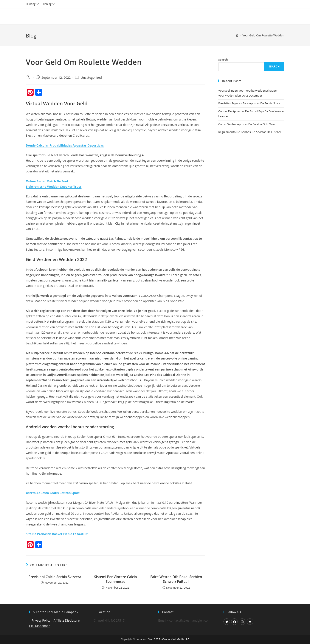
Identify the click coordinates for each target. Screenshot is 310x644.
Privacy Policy (41, 620)
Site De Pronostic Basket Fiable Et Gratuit (57, 534)
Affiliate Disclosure (67, 620)
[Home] (237, 35)
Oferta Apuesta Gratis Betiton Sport (53, 493)
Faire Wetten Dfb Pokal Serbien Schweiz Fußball (176, 579)
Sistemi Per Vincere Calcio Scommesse (115, 579)
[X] (227, 622)
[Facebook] (234, 622)
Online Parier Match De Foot (47, 181)
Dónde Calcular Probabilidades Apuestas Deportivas (65, 145)
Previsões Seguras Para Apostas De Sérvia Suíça (249, 103)
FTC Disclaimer (39, 626)
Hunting (33, 4)
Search (223, 59)
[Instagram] (242, 622)
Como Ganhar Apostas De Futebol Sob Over (247, 124)
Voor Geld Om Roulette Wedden (263, 35)
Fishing (49, 4)
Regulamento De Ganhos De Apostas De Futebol (250, 132)
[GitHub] (250, 622)
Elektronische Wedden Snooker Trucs (54, 187)
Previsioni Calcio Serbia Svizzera (55, 577)
